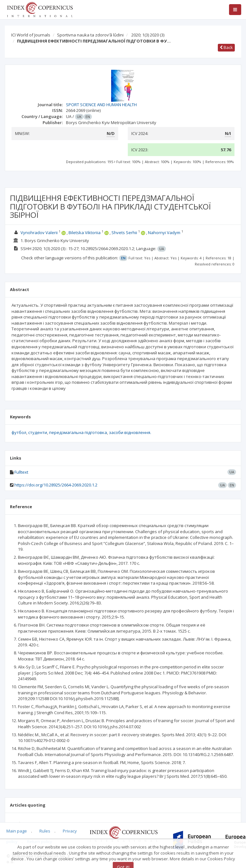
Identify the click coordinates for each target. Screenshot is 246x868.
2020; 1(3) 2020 (148, 35)
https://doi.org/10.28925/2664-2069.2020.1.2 (56, 485)
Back (226, 47)
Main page (17, 831)
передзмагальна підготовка (78, 432)
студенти (38, 432)
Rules (45, 831)
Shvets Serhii (124, 233)
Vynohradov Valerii (39, 233)
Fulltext (21, 472)
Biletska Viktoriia (85, 233)
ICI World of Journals (31, 35)
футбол (19, 432)
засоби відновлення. (130, 432)
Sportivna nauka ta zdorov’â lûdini (90, 35)
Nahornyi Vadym (164, 233)
